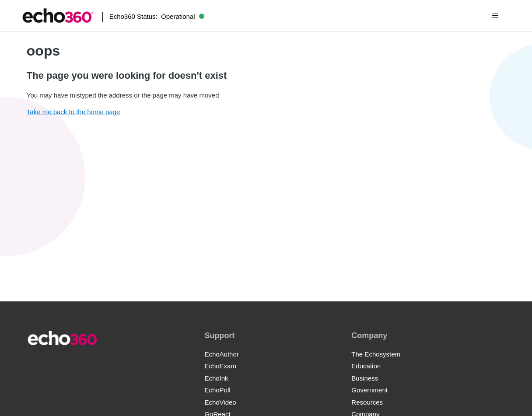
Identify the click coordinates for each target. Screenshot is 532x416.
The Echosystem (376, 354)
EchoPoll (217, 390)
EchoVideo (220, 402)
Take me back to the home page (73, 112)
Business (365, 378)
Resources (367, 402)
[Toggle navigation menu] (495, 16)
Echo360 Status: (157, 16)
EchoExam (220, 366)
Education (366, 366)
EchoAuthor (221, 354)
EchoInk (216, 378)
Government (369, 390)
